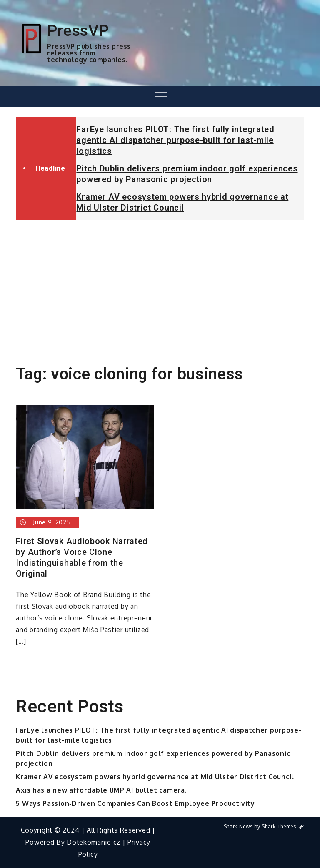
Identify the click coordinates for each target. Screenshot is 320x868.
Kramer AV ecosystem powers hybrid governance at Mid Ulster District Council (155, 777)
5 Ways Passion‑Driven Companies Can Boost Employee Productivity (135, 803)
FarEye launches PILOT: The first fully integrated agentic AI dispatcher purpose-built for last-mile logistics (175, 140)
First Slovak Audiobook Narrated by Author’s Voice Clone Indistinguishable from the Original (82, 557)
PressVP (78, 30)
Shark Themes (283, 827)
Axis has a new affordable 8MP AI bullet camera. (101, 790)
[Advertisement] (160, 288)
